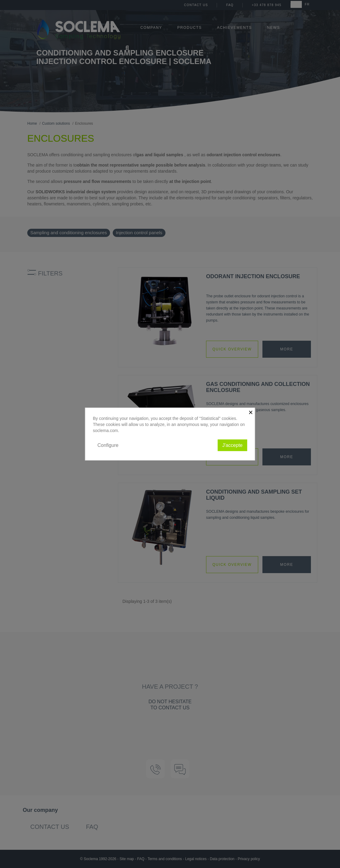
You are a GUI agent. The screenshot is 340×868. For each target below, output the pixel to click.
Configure (108, 445)
